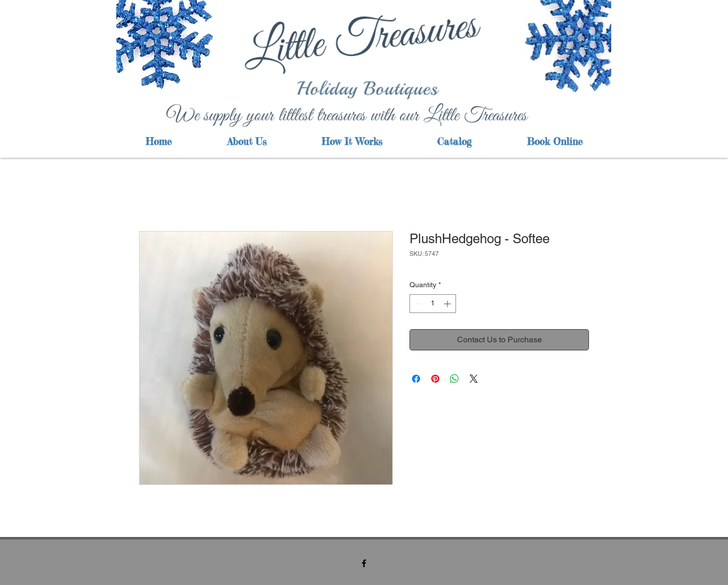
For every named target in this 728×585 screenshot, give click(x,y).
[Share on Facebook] (416, 379)
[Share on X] (474, 379)
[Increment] (448, 304)
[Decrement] (417, 304)
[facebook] (364, 563)
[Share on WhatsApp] (454, 379)
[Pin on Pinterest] (435, 379)
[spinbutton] (433, 304)
